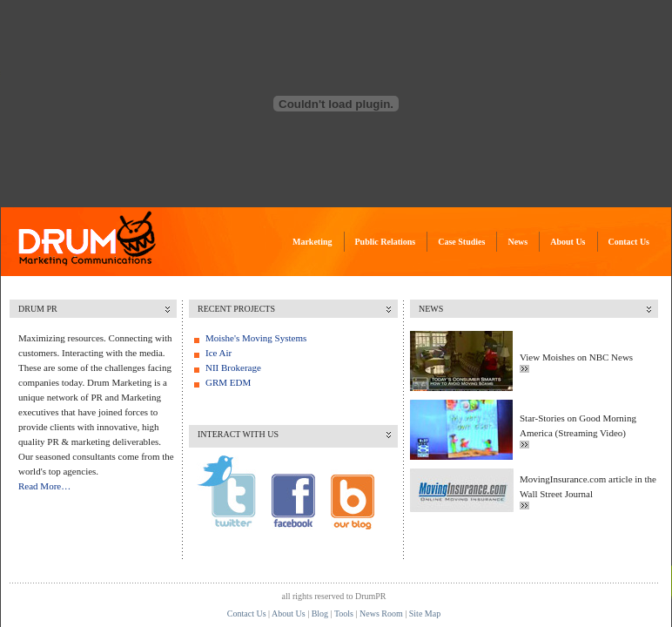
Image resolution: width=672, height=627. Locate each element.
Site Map (425, 614)
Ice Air (218, 353)
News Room (381, 614)
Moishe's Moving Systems (256, 338)
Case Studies (461, 242)
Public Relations (386, 242)
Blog (320, 614)
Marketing (312, 242)
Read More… (44, 486)
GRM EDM (228, 382)
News (517, 242)
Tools (344, 614)
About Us (568, 242)
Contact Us (629, 242)
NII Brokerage (233, 367)
